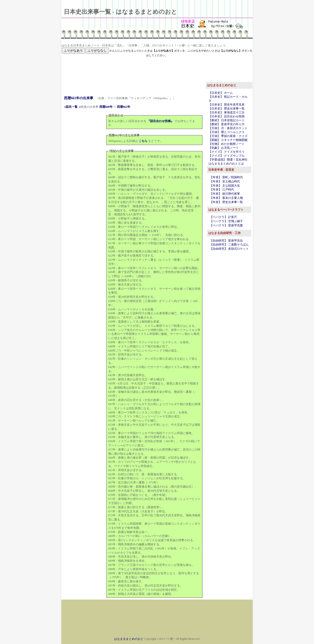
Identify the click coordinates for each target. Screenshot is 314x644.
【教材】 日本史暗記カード (227, 120)
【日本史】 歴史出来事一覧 (227, 109)
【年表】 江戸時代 (222, 190)
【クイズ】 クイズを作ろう (227, 152)
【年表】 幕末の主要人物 (226, 198)
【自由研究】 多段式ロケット (229, 249)
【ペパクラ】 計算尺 (223, 217)
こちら (143, 141)
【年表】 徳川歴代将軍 (225, 194)
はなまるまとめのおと (129, 639)
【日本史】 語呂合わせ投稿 (227, 116)
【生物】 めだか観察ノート (227, 144)
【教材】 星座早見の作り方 (227, 124)
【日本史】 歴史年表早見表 (227, 105)
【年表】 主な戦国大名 (225, 186)
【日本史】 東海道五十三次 (227, 112)
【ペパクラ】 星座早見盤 (226, 225)
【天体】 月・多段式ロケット (228, 128)
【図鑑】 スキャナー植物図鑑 (228, 140)
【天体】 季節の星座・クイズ (228, 136)
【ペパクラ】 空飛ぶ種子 (226, 221)
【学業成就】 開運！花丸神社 (228, 160)
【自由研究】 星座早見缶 (226, 241)
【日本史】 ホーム (221, 93)
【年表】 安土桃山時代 (225, 181)
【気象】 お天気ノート (224, 148)
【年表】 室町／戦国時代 (226, 177)
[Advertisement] (157, 69)
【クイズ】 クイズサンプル (227, 156)
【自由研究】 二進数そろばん (229, 245)
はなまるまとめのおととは (226, 164)
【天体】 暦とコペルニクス (227, 132)
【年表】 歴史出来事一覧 (226, 202)
